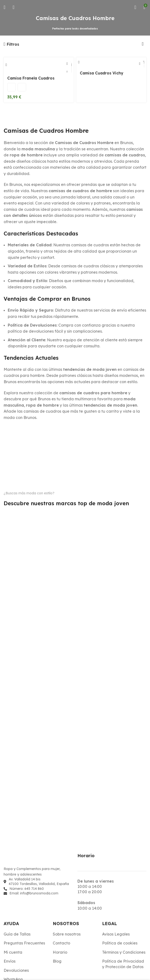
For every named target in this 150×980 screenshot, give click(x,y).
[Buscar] (13, 7)
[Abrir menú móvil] (4, 7)
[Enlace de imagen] (30, 859)
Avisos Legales (116, 934)
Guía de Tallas (17, 934)
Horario (60, 952)
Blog (57, 961)
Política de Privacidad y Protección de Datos (123, 964)
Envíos (10, 961)
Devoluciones (16, 970)
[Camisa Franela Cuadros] (39, 65)
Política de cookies (120, 943)
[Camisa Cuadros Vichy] (111, 63)
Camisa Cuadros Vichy (102, 74)
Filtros (13, 44)
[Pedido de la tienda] (143, 44)
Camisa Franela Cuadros (32, 79)
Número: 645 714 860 (27, 889)
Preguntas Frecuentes (24, 943)
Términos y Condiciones (124, 952)
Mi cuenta (13, 952)
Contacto (61, 943)
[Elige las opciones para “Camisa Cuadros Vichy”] (140, 64)
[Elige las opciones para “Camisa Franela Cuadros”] (67, 64)
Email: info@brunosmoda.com (34, 893)
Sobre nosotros (67, 934)
